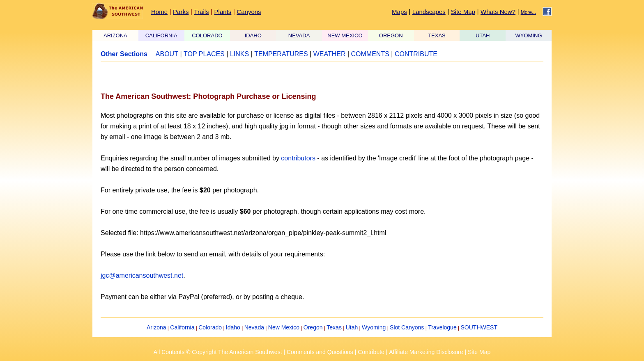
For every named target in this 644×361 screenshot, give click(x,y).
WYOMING (529, 35)
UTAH (483, 35)
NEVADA (299, 35)
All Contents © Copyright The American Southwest (218, 352)
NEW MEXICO (345, 35)
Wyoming (374, 327)
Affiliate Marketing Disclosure (426, 352)
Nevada (254, 327)
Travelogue (442, 327)
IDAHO (253, 35)
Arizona (156, 327)
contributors (298, 158)
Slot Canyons (407, 327)
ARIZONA (115, 35)
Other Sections (124, 54)
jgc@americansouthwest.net (142, 275)
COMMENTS (370, 54)
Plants (223, 12)
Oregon (313, 327)
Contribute (371, 352)
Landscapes (429, 12)
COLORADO (207, 35)
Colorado (210, 327)
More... (528, 12)
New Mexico (284, 327)
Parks (181, 12)
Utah (352, 327)
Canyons (249, 12)
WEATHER (330, 54)
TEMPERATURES (281, 54)
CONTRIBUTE (416, 54)
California (182, 327)
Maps (399, 12)
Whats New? (498, 12)
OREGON (391, 35)
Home (159, 12)
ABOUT (167, 54)
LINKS (239, 54)
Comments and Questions (320, 352)
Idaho (233, 327)
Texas (334, 327)
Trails (201, 12)
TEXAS (437, 35)
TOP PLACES (204, 54)
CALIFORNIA (161, 35)
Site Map (463, 12)
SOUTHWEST (479, 327)
